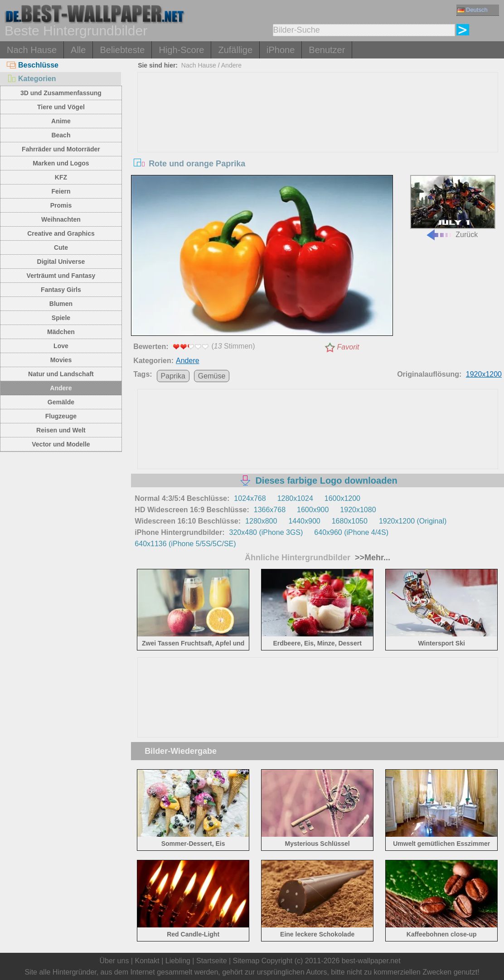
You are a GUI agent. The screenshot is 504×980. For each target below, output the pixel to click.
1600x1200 (342, 498)
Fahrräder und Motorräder (61, 149)
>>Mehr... (371, 558)
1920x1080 (358, 510)
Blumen (61, 304)
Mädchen (61, 332)
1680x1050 (350, 521)
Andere (61, 388)
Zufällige (235, 50)
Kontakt (147, 961)
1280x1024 (295, 498)
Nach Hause (32, 50)
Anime (61, 121)
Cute (61, 247)
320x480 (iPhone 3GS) (266, 532)
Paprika (173, 376)
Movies (61, 360)
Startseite (212, 961)
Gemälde (61, 402)
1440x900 (304, 521)
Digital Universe (61, 262)
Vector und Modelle (61, 444)
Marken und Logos (61, 163)
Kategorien (31, 79)
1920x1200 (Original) (413, 521)
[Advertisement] (318, 141)
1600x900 (313, 510)
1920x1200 (484, 374)
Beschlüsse (33, 65)
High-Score (181, 50)
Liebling (178, 961)
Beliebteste (122, 50)
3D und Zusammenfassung (61, 93)
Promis (61, 205)
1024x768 (250, 498)
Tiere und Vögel (61, 107)
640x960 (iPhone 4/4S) (351, 532)
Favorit (348, 347)
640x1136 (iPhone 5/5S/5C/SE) (185, 544)
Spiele (61, 318)
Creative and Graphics (61, 233)
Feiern (61, 191)
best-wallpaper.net (371, 961)
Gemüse (212, 376)
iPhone (281, 50)
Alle (78, 50)
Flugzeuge (61, 416)
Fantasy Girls (61, 290)
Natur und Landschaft (61, 374)
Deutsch (472, 10)
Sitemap (246, 961)
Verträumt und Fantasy (61, 276)
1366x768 (270, 510)
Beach (61, 135)
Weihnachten (61, 219)
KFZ (61, 177)
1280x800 (261, 521)
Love (61, 346)
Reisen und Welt (61, 430)
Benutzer (327, 50)
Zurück (453, 207)
